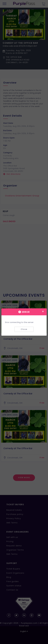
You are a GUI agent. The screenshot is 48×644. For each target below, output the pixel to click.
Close (24, 329)
